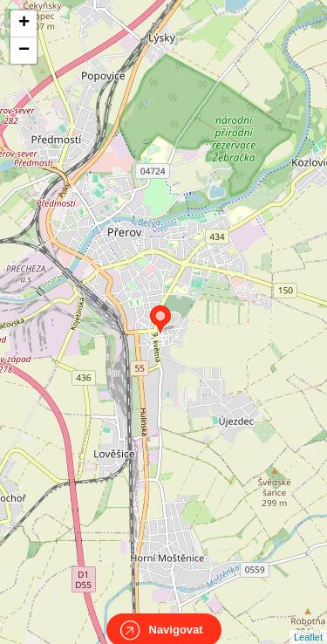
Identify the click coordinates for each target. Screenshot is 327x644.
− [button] (24, 51)
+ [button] (24, 24)
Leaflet (308, 621)
